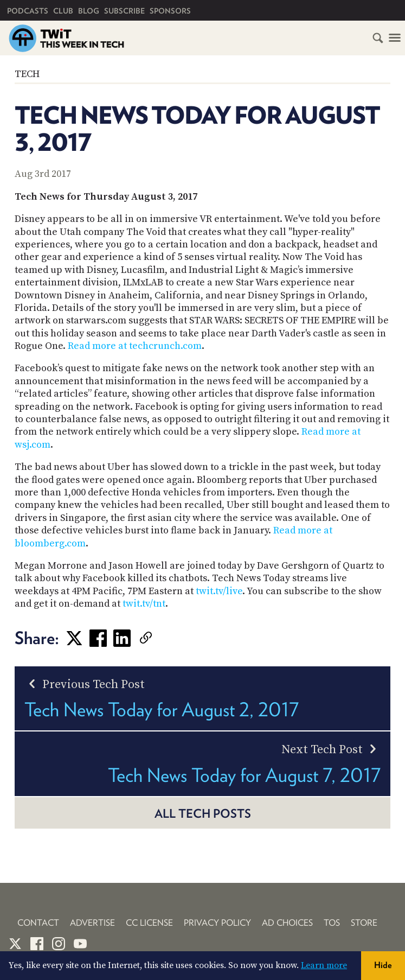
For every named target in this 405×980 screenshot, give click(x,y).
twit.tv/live (219, 591)
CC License (149, 923)
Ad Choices (287, 923)
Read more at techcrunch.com (135, 346)
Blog (89, 11)
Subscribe (124, 11)
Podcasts (28, 11)
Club (63, 11)
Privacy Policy (217, 923)
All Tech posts (203, 813)
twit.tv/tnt (144, 604)
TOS (332, 923)
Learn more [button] (324, 965)
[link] (162, 638)
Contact (38, 923)
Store (364, 923)
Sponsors (170, 11)
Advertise (92, 923)
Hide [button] (383, 965)
